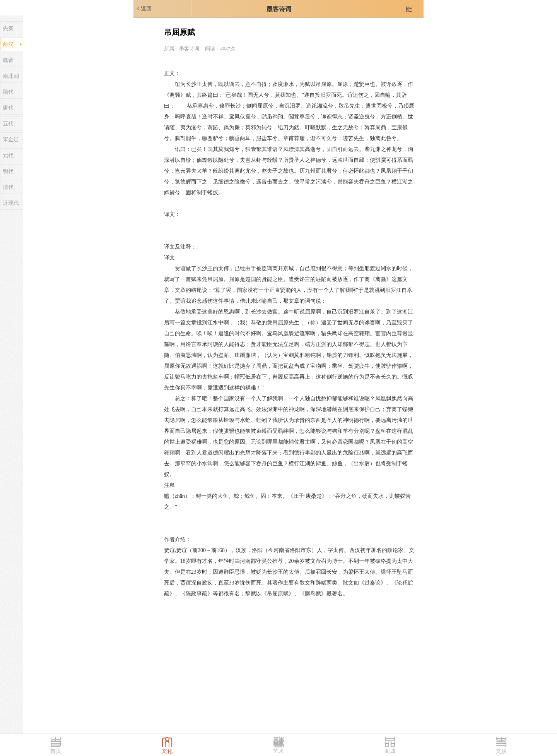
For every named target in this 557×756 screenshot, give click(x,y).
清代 (8, 187)
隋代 (8, 92)
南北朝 (11, 76)
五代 (8, 124)
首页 (56, 751)
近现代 (11, 203)
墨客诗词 (279, 9)
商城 (390, 751)
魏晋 (8, 60)
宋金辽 (11, 140)
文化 (167, 751)
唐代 (8, 108)
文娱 (501, 751)
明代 (8, 171)
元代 (8, 155)
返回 (144, 9)
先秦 (8, 28)
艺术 (278, 751)
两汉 (8, 44)
